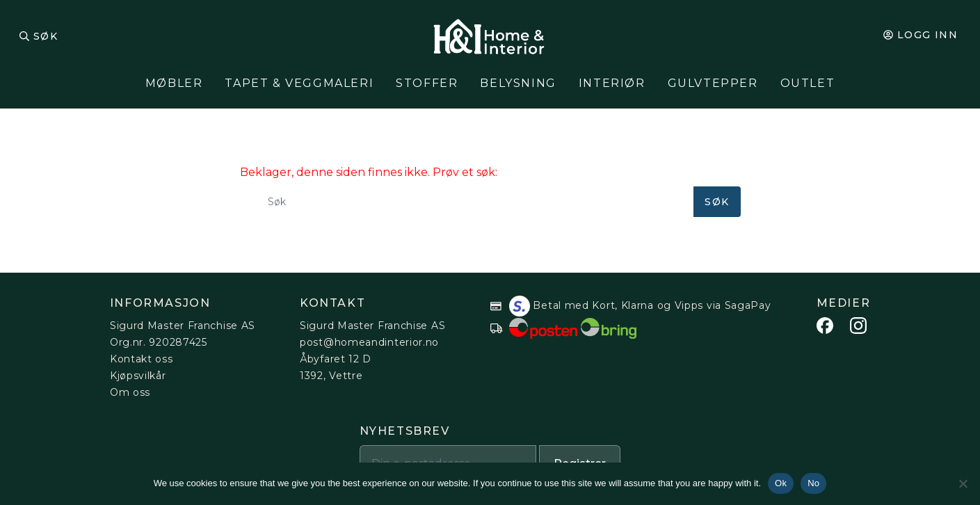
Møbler (174, 83)
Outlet (808, 83)
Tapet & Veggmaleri (299, 83)
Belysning (518, 83)
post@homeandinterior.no (369, 342)
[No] (963, 483)
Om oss (130, 392)
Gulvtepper (713, 83)
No (813, 483)
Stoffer (427, 83)
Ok (781, 483)
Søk (46, 36)
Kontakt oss (142, 359)
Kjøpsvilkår (138, 376)
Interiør (612, 83)
